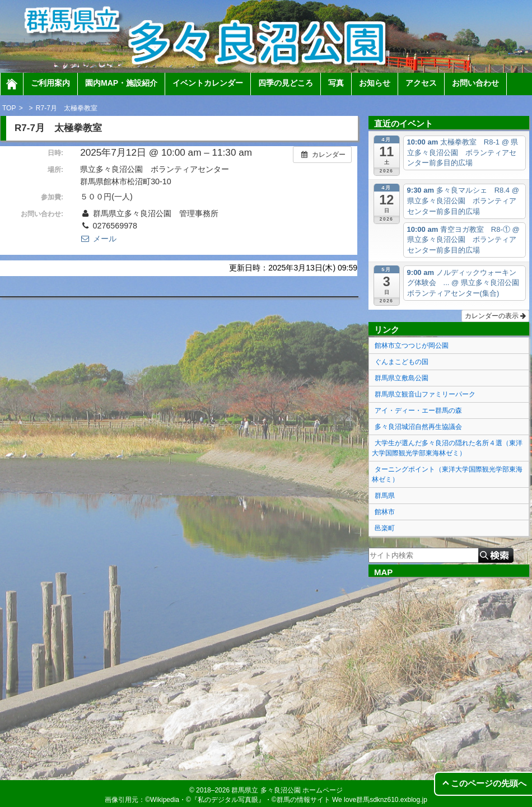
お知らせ (375, 83)
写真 (336, 83)
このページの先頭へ (489, 783)
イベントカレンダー (208, 83)
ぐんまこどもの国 (402, 362)
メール (98, 239)
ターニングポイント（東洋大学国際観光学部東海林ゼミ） (447, 474)
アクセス (421, 83)
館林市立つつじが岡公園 (412, 346)
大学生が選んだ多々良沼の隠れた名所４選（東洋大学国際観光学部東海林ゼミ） (447, 448)
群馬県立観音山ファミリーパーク (425, 394)
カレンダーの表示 (495, 316)
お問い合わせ (475, 83)
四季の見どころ (286, 83)
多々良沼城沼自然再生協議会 (418, 427)
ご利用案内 (50, 83)
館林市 (385, 512)
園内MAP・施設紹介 (121, 83)
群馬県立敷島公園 (402, 378)
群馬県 (385, 496)
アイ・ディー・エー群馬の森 (418, 411)
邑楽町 (385, 528)
